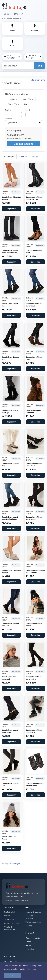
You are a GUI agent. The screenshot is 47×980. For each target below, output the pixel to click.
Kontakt (7, 916)
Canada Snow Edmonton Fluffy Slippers (36, 571)
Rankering (30, 949)
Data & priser (9, 919)
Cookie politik (11, 961)
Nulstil (27, 104)
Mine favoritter (12, 57)
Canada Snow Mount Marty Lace (34, 731)
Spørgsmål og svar (33, 912)
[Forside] (14, 6)
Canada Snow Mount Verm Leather (34, 678)
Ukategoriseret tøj (33, 938)
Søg (40, 66)
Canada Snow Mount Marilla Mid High (34, 198)
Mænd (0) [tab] (23, 157)
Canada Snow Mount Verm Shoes (34, 518)
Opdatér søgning (23, 144)
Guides (28, 945)
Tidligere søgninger (33, 922)
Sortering (9, 118)
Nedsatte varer (33, 57)
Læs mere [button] (33, 969)
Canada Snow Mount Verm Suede (34, 465)
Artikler (28, 942)
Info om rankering (38, 80)
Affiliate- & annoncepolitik (10, 928)
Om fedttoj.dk (9, 912)
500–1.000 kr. (28, 99)
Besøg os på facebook (31, 917)
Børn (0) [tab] (35, 157)
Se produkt (11, 209)
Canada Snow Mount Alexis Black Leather (10, 252)
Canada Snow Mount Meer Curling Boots (10, 518)
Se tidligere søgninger (11, 864)
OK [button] (12, 976)
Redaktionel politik (11, 923)
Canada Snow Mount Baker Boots (34, 305)
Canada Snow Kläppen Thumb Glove (35, 785)
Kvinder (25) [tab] (9, 157)
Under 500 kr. (12, 99)
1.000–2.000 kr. (13, 104)
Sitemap (29, 926)
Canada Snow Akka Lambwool (33, 411)
